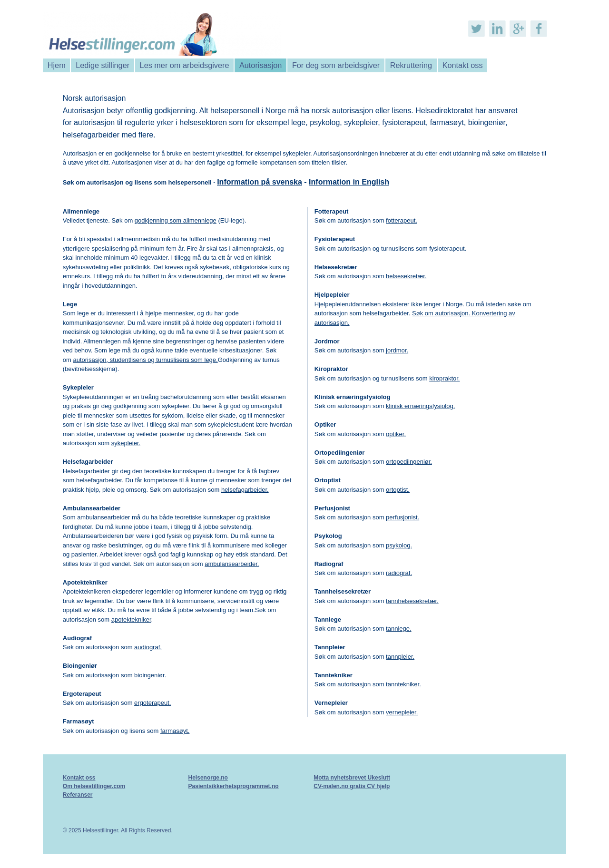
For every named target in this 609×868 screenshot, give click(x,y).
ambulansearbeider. (232, 564)
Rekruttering (411, 65)
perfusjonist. (403, 517)
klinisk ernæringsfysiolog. (420, 406)
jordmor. (397, 350)
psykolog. (399, 545)
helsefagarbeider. (245, 490)
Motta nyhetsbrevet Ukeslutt (352, 778)
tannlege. (399, 629)
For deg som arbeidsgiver (336, 65)
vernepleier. (402, 712)
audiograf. (148, 647)
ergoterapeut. (152, 703)
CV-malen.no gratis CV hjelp (352, 786)
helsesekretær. (406, 276)
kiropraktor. (444, 378)
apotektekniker (131, 619)
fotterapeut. (402, 220)
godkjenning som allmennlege (176, 220)
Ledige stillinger (103, 65)
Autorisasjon (260, 65)
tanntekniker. (403, 684)
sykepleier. (126, 443)
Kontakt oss (463, 65)
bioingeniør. (150, 675)
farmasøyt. (175, 731)
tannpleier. (400, 657)
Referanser (78, 795)
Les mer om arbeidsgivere (185, 65)
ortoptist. (398, 490)
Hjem (57, 65)
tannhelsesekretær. (412, 601)
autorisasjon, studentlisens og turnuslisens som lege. (145, 360)
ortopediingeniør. (409, 462)
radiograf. (399, 573)
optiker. (396, 434)
